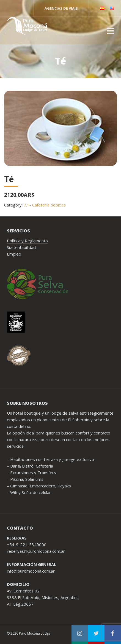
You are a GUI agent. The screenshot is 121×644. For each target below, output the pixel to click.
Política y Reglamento (27, 241)
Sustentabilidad (21, 247)
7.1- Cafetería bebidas (45, 205)
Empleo (14, 254)
